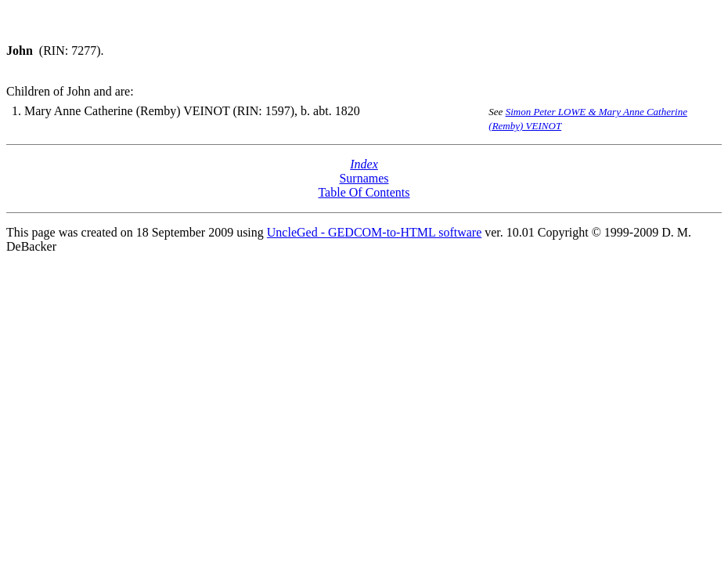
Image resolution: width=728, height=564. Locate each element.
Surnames (364, 178)
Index (364, 164)
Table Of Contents (364, 192)
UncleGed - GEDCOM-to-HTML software (374, 232)
